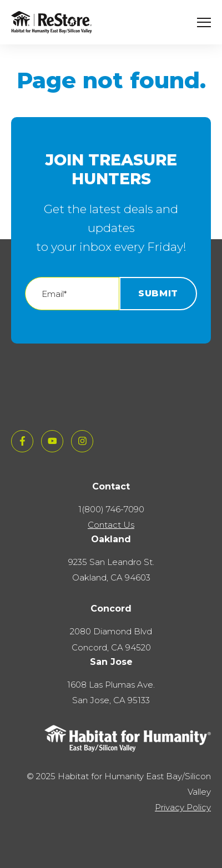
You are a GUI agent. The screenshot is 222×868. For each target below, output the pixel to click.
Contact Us (111, 525)
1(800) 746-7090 (111, 509)
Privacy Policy (183, 807)
